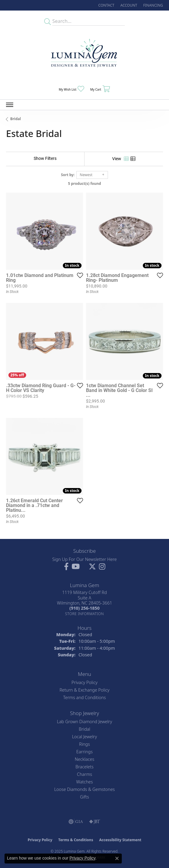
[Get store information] (85, 614)
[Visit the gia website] (76, 822)
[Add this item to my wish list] (80, 275)
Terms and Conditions (84, 697)
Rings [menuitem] (84, 744)
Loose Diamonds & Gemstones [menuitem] (84, 789)
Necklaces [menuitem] (85, 759)
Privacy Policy (85, 682)
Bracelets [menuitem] (84, 767)
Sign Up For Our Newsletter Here (85, 559)
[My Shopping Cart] (100, 89)
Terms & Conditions (76, 840)
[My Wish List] (72, 89)
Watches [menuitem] (84, 782)
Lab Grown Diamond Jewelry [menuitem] (84, 722)
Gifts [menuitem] (84, 797)
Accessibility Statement (120, 840)
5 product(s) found (84, 184)
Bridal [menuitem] (84, 729)
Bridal (15, 119)
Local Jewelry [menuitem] (84, 737)
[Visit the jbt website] (95, 822)
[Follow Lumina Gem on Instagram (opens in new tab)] (102, 567)
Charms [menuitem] (85, 774)
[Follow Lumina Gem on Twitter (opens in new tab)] (92, 567)
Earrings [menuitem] (84, 752)
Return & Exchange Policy (84, 690)
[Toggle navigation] (10, 105)
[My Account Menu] (129, 5)
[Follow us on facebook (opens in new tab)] (66, 567)
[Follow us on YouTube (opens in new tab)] (76, 567)
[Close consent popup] (117, 858)
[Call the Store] (84, 608)
